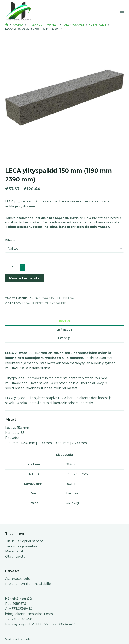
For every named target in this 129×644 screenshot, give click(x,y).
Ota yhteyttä (15, 556)
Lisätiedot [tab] (65, 330)
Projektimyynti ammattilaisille (28, 584)
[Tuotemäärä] (15, 267)
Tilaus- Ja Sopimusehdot (24, 541)
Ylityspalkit (56, 303)
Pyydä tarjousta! (25, 278)
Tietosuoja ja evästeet (22, 546)
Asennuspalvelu (18, 579)
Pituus (10, 240)
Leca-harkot (33, 303)
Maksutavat (14, 551)
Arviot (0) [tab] (65, 338)
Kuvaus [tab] (64, 321)
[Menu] (122, 11)
